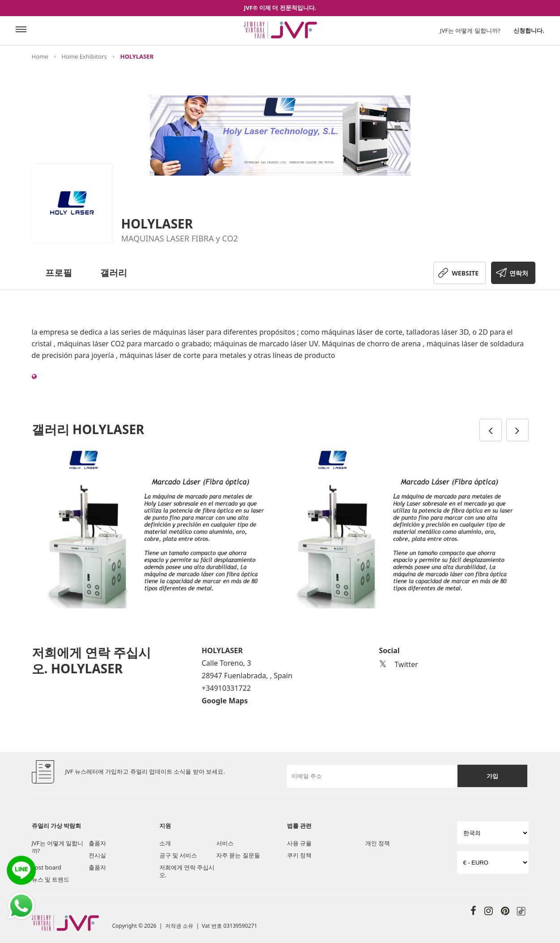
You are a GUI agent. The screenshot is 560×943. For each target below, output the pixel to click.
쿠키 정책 (299, 855)
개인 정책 (378, 843)
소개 (165, 843)
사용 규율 (299, 843)
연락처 (519, 273)
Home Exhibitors (84, 56)
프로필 (59, 273)
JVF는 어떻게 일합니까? (470, 30)
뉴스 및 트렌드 (51, 879)
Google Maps (225, 701)
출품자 (97, 843)
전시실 (97, 855)
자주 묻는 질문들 (238, 855)
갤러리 (114, 273)
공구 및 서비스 (178, 855)
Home (40, 56)
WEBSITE (465, 273)
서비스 (225, 843)
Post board (47, 867)
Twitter (399, 664)
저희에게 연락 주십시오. (187, 871)
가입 (492, 776)
